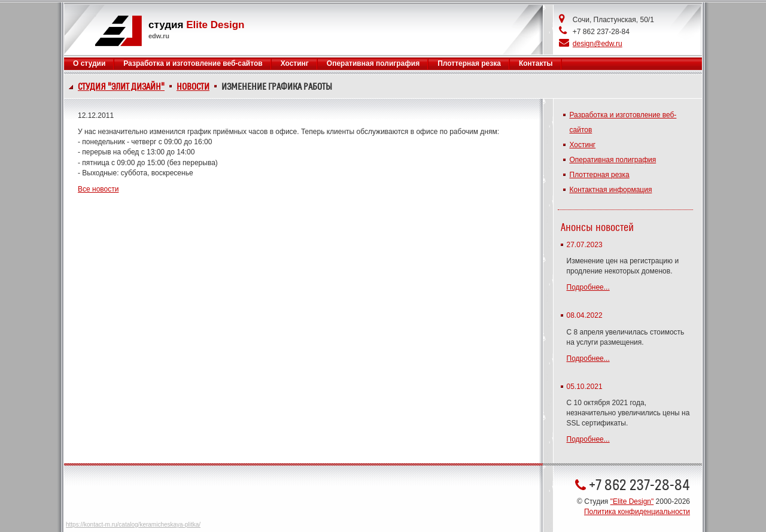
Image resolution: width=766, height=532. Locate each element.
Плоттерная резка (469, 63)
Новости (193, 87)
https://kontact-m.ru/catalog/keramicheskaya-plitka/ (133, 525)
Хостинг (295, 63)
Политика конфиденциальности (637, 512)
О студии (89, 63)
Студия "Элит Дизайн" (121, 87)
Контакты (536, 63)
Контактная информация (611, 190)
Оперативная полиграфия (373, 63)
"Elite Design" (632, 501)
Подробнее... (588, 287)
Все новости (98, 189)
